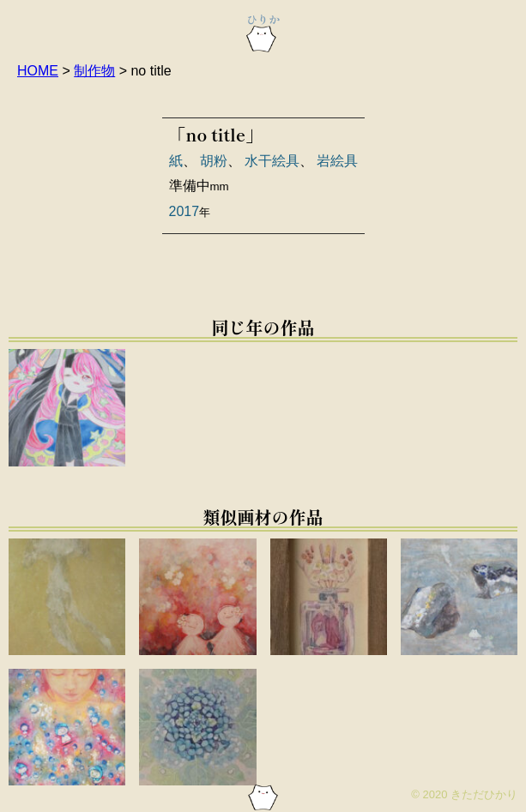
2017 (184, 211)
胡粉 (214, 161)
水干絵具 (272, 161)
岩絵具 (337, 161)
